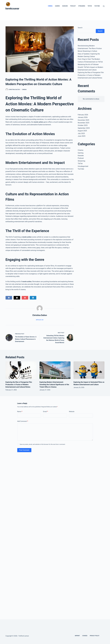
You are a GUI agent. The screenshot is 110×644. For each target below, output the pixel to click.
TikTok (90, 6)
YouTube (97, 6)
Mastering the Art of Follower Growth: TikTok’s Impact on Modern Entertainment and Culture (90, 67)
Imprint (77, 636)
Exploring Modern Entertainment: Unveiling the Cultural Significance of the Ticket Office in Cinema (54, 385)
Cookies (85, 636)
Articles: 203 (40, 320)
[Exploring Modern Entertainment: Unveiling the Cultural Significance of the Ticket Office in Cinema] (55, 370)
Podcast (73, 6)
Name (20, 412)
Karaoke (65, 6)
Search (80, 28)
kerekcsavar (12, 9)
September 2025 (84, 128)
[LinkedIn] (33, 298)
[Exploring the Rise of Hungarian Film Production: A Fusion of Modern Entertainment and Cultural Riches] (21, 370)
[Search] (104, 6)
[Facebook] (9, 298)
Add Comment (23, 421)
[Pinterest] (25, 298)
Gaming (57, 6)
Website (72, 412)
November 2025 (83, 123)
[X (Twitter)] (17, 298)
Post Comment (24, 450)
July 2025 (81, 133)
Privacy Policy (95, 636)
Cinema (50, 6)
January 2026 (83, 117)
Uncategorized (83, 166)
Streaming (82, 6)
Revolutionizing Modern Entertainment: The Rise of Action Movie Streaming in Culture (90, 48)
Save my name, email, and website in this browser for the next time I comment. (43, 444)
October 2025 (83, 125)
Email (45, 412)
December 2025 (83, 120)
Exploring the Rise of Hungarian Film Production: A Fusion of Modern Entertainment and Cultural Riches (91, 75)
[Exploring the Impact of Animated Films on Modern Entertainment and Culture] (89, 370)
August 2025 (82, 131)
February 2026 (83, 115)
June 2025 (82, 136)
